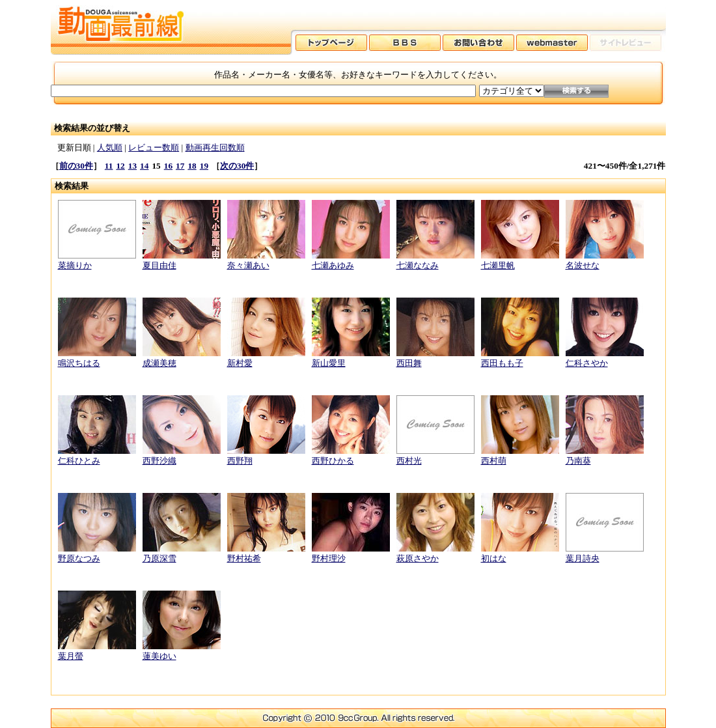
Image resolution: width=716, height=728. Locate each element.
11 (109, 166)
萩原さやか (418, 558)
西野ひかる (333, 461)
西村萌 (494, 461)
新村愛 (240, 363)
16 (168, 166)
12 (120, 166)
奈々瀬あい (248, 265)
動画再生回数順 (215, 147)
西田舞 (409, 363)
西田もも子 (502, 363)
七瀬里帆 (498, 265)
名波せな (583, 265)
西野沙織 (159, 461)
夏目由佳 (159, 265)
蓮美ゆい (159, 656)
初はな (494, 558)
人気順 (110, 147)
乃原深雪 (159, 558)
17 (180, 166)
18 (192, 166)
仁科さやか (587, 363)
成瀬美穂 (159, 363)
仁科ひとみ (79, 461)
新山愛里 (329, 363)
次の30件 (237, 166)
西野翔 (240, 461)
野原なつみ (79, 558)
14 (144, 166)
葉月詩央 (583, 558)
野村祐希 (244, 558)
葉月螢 (71, 656)
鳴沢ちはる (79, 363)
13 (132, 166)
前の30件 (76, 166)
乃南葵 (578, 461)
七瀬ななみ (418, 265)
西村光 (409, 461)
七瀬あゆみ (333, 265)
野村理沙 (329, 558)
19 (204, 166)
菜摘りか (75, 265)
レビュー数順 (154, 147)
